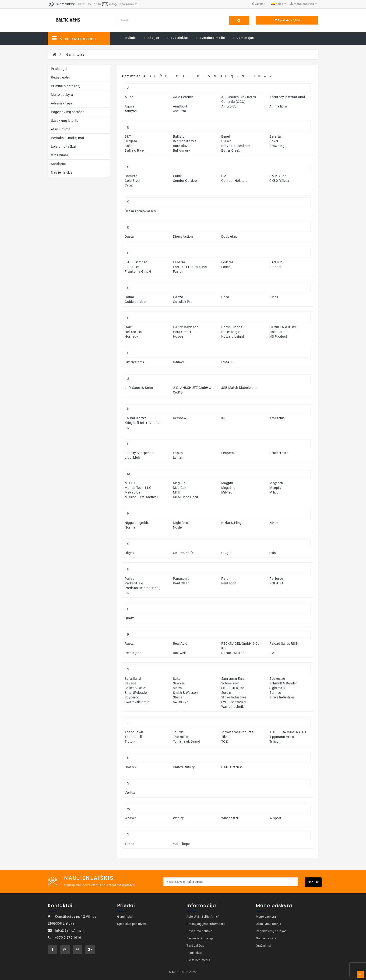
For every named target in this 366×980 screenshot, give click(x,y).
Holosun (276, 332)
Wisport (275, 818)
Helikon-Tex (134, 332)
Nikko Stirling (232, 523)
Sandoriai (58, 164)
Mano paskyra (62, 95)
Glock (274, 297)
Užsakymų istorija (65, 121)
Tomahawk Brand (187, 741)
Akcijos (153, 38)
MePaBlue (132, 492)
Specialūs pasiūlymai (132, 924)
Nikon (274, 523)
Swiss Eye (181, 702)
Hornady (131, 336)
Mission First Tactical (141, 497)
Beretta (275, 136)
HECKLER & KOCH (283, 327)
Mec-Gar (180, 488)
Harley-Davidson (186, 327)
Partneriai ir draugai (201, 938)
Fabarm (179, 262)
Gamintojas (245, 38)
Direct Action (183, 236)
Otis (273, 553)
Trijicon (275, 741)
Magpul (227, 483)
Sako (177, 679)
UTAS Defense (232, 767)
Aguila (130, 106)
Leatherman (279, 453)
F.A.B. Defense (136, 262)
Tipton (130, 741)
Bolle (128, 146)
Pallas (129, 579)
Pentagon (229, 583)
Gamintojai (125, 917)
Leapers (228, 453)
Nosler (178, 527)
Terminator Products (237, 732)
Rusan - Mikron (233, 653)
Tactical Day (195, 946)
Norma (130, 527)
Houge (178, 336)
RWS (273, 653)
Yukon (130, 844)
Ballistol (179, 136)
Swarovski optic (137, 702)
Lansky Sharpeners (140, 453)
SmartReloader (136, 693)
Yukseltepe (181, 844)
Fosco (226, 267)
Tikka (225, 737)
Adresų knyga (62, 103)
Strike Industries (234, 697)
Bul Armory (182, 150)
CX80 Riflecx (279, 181)
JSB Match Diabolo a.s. (239, 388)
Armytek (131, 111)
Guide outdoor (136, 302)
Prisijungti (59, 69)
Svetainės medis (212, 38)
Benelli (226, 136)
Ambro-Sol (229, 106)
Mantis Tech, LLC (138, 488)
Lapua (178, 453)
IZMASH (228, 362)
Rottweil (179, 653)
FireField (276, 262)
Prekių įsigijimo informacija (206, 924)
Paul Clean (181, 583)
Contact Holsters (234, 181)
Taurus (178, 732)
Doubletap (229, 236)
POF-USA (276, 583)
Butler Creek (231, 150)
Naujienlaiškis (62, 172)
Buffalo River (135, 150)
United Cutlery (184, 767)
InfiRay (179, 362)
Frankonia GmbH (138, 272)
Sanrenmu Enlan (234, 679)
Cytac (129, 185)
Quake (130, 618)
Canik (177, 176)
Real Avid (180, 644)
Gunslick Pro (183, 302)
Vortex (130, 793)
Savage (130, 683)
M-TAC (130, 483)
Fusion (178, 272)
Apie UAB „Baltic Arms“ (203, 917)
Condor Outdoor (186, 181)
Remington (133, 653)
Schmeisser (230, 683)
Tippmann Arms (282, 737)
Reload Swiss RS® (283, 644)
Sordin (226, 693)
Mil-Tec (227, 492)
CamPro (131, 176)
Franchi (275, 267)
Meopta (275, 488)
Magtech (276, 483)
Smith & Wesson (185, 693)
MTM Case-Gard (186, 497)
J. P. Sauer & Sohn (139, 388)
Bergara (131, 141)
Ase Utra (180, 111)
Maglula (179, 483)
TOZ (225, 741)
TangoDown (134, 732)
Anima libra (278, 106)
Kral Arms (277, 418)
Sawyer (179, 683)
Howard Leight (233, 336)
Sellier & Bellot (136, 688)
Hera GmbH (182, 332)
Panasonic (181, 579)
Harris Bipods (232, 327)
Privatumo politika (199, 931)
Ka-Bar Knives (136, 418)
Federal (227, 262)
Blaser (226, 141)
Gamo (129, 297)
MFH (177, 492)
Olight (129, 553)
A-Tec (129, 97)
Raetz (129, 644)
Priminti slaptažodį (66, 86)
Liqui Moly (133, 458)
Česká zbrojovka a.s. (141, 211)
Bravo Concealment (237, 146)
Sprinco (275, 693)
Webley (178, 818)
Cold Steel (132, 181)
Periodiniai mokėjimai (67, 138)
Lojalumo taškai (63, 147)
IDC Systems (134, 362)
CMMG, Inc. (278, 176)
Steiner (178, 697)
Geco (225, 297)
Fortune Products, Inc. (190, 267)
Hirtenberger (231, 332)
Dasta (129, 236)
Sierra (178, 688)
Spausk (313, 882)
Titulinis (130, 38)
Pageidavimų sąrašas (68, 112)
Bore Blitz (180, 146)
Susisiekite (179, 38)
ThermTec (181, 737)
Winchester (230, 818)
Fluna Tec (132, 267)
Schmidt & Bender (283, 683)
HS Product (278, 336)
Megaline (228, 488)
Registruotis (60, 77)
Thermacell (133, 737)
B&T (128, 136)
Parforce (276, 579)
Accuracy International (287, 97)
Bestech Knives (185, 141)
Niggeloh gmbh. (137, 523)
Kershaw (180, 418)
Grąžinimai (59, 155)
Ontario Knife (183, 553)
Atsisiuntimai (61, 129)
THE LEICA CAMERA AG (288, 732)
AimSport (180, 106)
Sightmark (277, 688)
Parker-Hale (134, 583)
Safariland (133, 679)
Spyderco (132, 697)
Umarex (131, 767)
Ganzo (178, 297)
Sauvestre (277, 679)
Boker (274, 141)
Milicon (275, 492)
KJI (224, 418)
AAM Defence (183, 97)
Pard (225, 579)
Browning (277, 146)
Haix (128, 327)
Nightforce (181, 523)
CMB (225, 176)
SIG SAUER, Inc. (234, 688)
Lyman (178, 458)
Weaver (130, 818)
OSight (227, 553)
